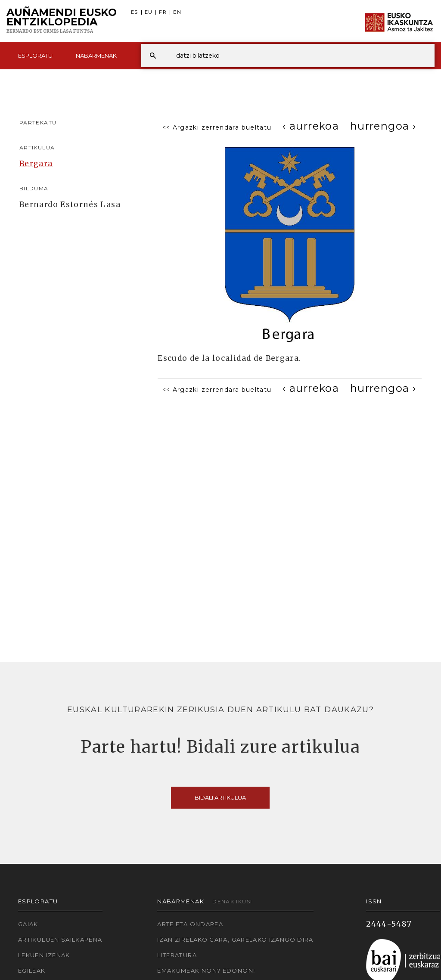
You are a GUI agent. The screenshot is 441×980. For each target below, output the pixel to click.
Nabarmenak (96, 56)
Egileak (32, 971)
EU (149, 12)
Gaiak (28, 924)
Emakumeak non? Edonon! (206, 971)
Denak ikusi (232, 901)
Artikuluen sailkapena (60, 940)
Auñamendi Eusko (62, 21)
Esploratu (35, 56)
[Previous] (311, 126)
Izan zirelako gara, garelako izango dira (235, 940)
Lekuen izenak (44, 955)
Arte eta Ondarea (190, 924)
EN (177, 12)
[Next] (383, 126)
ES (135, 12)
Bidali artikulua (220, 797)
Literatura (177, 955)
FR (163, 12)
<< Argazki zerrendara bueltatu (217, 127)
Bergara (36, 164)
